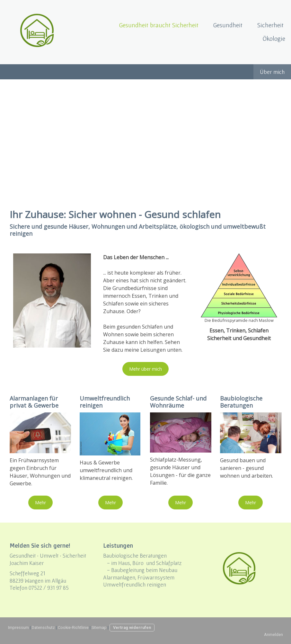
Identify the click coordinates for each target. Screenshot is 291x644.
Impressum (18, 627)
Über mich (272, 72)
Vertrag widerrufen (132, 627)
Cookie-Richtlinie (73, 627)
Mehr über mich (145, 369)
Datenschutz (43, 627)
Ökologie (274, 39)
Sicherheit (270, 25)
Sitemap (99, 627)
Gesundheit (228, 25)
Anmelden (273, 635)
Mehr (40, 503)
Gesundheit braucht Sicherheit (159, 25)
